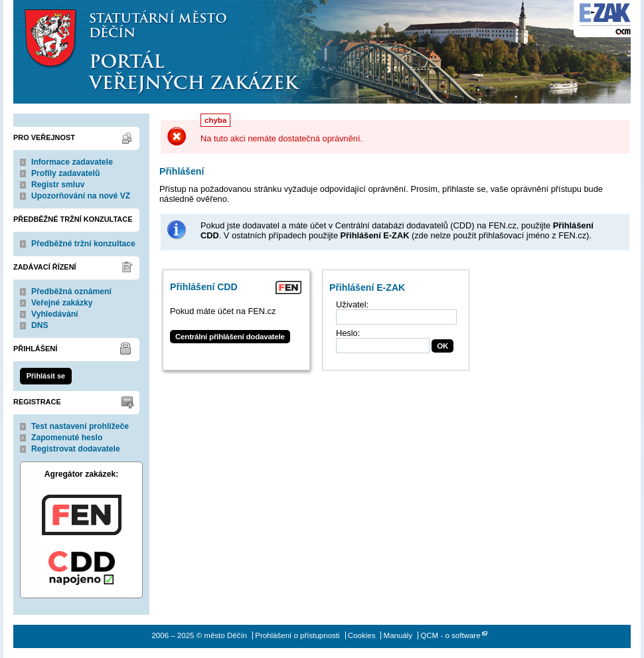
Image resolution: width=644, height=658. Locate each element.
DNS (40, 325)
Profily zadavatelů (65, 173)
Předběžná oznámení (71, 291)
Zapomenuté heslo (67, 438)
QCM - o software (450, 635)
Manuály (398, 635)
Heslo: (348, 333)
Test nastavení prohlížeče (80, 426)
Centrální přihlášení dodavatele (230, 337)
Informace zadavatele (72, 162)
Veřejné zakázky (62, 303)
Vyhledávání (55, 314)
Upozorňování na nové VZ (81, 196)
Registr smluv (58, 185)
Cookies (362, 635)
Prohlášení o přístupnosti (297, 635)
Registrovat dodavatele (76, 449)
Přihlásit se (46, 376)
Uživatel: (352, 304)
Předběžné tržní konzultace (83, 244)
